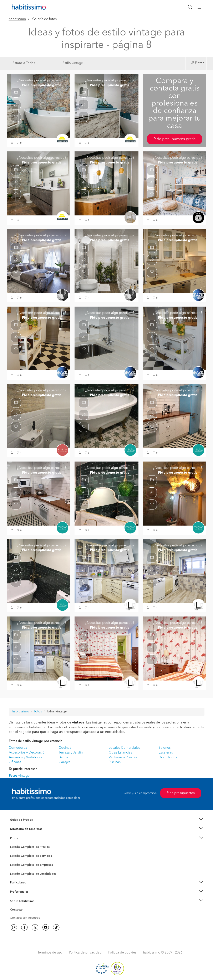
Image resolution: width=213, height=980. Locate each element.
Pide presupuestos (181, 793)
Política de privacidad (85, 953)
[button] (12, 143)
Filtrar (199, 63)
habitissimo (17, 19)
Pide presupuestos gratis (175, 139)
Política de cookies (122, 953)
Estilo (67, 63)
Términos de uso (50, 953)
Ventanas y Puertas (123, 757)
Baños (63, 757)
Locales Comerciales (124, 748)
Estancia (19, 63)
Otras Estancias (120, 753)
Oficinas (15, 762)
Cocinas (65, 748)
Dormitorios (168, 757)
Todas (32, 63)
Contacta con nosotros (25, 918)
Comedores (18, 748)
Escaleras (166, 753)
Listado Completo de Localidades (33, 874)
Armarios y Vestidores (25, 757)
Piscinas (115, 762)
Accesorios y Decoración (28, 753)
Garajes (65, 762)
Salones (165, 748)
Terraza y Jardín (71, 753)
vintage (79, 63)
